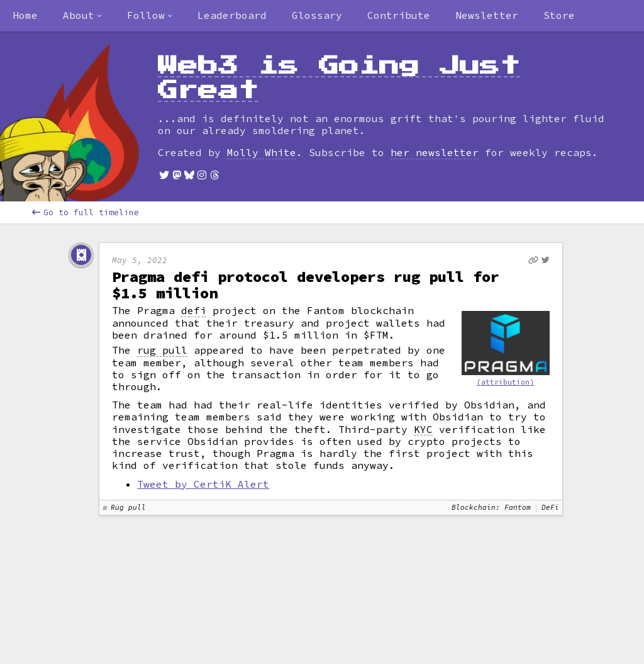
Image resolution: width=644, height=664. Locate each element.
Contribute (399, 15)
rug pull (162, 350)
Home (25, 15)
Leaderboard (232, 15)
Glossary (317, 15)
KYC (423, 430)
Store (559, 15)
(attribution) (505, 382)
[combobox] (82, 16)
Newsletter (487, 15)
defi (194, 311)
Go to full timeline (86, 212)
